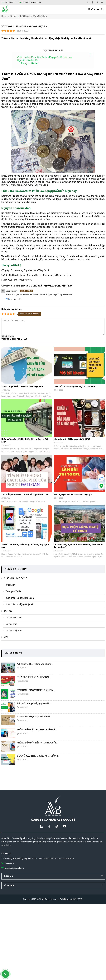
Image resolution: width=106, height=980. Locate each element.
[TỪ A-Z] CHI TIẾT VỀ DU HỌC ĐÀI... (34, 677)
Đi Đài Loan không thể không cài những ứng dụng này (25, 546)
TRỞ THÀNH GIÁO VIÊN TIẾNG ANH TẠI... (36, 690)
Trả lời (8, 299)
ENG (93, 9)
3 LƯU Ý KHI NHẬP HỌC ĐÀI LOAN (33, 717)
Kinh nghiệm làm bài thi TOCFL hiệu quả (73, 495)
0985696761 (10, 864)
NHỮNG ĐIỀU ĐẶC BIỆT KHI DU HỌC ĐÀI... (37, 743)
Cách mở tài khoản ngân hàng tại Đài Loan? (74, 387)
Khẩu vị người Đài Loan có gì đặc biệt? (72, 439)
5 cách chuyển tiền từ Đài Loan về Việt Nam (22, 387)
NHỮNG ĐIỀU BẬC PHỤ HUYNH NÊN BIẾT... (37, 730)
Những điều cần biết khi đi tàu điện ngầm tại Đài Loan (25, 441)
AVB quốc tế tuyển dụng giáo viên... (34, 704)
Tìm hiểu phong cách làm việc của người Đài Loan (25, 495)
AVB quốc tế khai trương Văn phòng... (35, 664)
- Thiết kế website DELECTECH (71, 899)
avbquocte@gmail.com (14, 868)
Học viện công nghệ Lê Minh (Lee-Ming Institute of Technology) (78, 546)
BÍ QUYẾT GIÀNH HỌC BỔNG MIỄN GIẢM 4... (38, 756)
